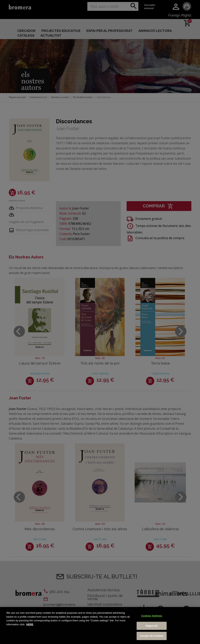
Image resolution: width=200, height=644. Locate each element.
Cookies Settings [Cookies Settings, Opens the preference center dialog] (152, 616)
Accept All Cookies (152, 636)
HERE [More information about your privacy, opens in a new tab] (30, 624)
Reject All (152, 626)
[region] (100, 625)
